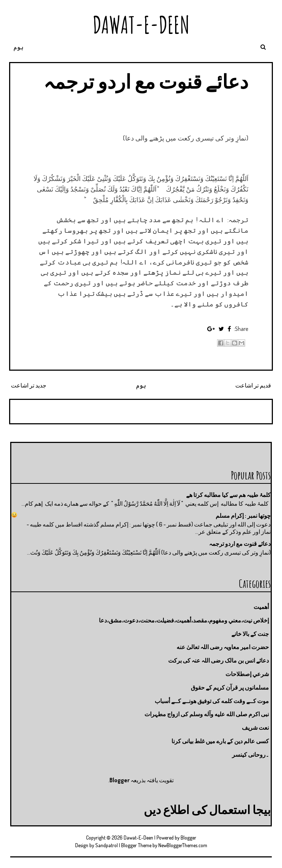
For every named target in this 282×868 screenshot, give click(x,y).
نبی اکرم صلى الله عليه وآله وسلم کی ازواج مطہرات (207, 714)
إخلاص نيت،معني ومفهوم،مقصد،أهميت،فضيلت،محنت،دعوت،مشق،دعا (184, 620)
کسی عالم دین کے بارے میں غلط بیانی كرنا (220, 741)
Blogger (119, 780)
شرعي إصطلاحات (247, 674)
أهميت (261, 607)
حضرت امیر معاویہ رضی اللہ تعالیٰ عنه (223, 647)
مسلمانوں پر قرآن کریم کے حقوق (230, 687)
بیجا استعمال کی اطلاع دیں (207, 809)
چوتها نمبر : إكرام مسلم (243, 516)
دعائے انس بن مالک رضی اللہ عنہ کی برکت (219, 660)
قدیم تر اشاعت (253, 385)
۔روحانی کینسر (250, 755)
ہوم (18, 47)
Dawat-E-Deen (141, 25)
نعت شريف (255, 728)
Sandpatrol (107, 845)
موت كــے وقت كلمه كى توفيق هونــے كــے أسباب (212, 701)
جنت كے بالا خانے (250, 634)
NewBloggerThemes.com (183, 845)
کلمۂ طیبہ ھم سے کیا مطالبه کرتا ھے (228, 495)
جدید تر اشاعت (29, 385)
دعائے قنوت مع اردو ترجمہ (146, 81)
